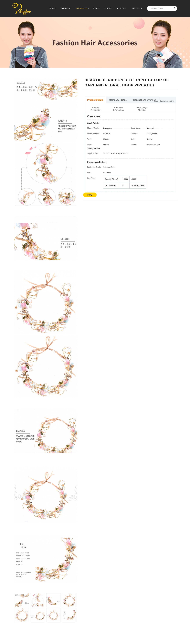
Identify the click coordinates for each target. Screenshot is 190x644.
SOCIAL (108, 9)
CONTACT (122, 9)
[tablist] (130, 100)
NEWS (96, 9)
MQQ (90, 195)
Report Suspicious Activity (164, 101)
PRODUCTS (81, 9)
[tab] (95, 100)
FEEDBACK (137, 9)
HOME (52, 9)
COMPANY (66, 9)
